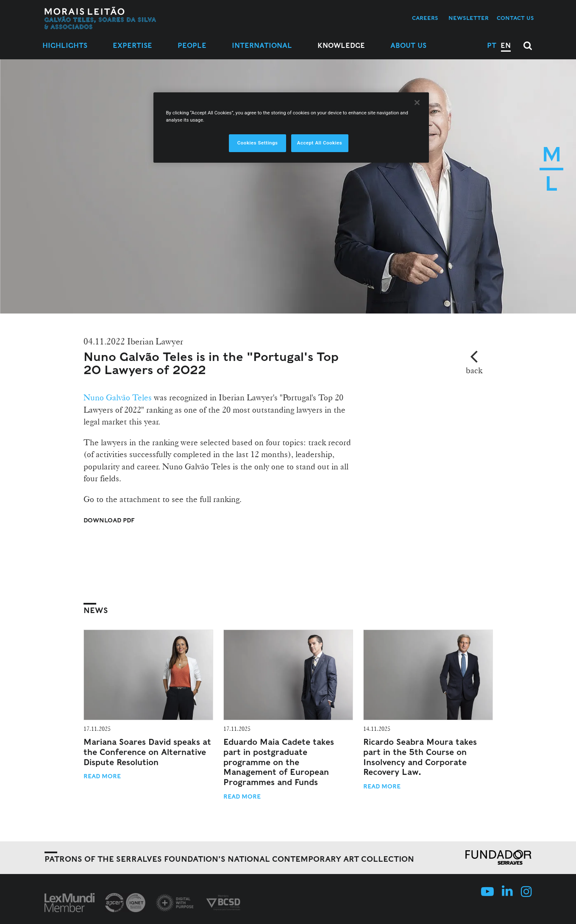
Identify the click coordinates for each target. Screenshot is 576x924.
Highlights (65, 46)
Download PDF (109, 520)
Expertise (132, 46)
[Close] (417, 103)
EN (506, 46)
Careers (425, 18)
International (262, 46)
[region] (291, 128)
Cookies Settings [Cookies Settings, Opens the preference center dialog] (258, 143)
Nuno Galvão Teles (118, 397)
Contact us (515, 18)
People (192, 46)
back (474, 370)
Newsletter (469, 18)
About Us (408, 46)
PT (492, 46)
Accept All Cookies (320, 143)
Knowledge (341, 46)
